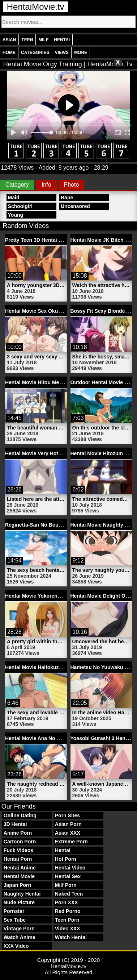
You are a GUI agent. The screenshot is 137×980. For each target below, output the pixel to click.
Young (16, 215)
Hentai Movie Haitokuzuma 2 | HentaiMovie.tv (59, 667)
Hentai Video (70, 868)
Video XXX (68, 929)
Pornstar (14, 911)
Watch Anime (20, 937)
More (81, 53)
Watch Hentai (71, 937)
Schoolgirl (20, 206)
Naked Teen (69, 894)
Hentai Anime (20, 868)
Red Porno (68, 911)
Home (9, 53)
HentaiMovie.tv (36, 7)
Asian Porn (68, 824)
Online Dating (20, 815)
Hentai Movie (19, 876)
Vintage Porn (19, 929)
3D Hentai (15, 824)
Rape (67, 198)
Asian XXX (68, 833)
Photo (72, 185)
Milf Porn (66, 885)
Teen (27, 40)
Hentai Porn (18, 859)
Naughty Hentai (22, 894)
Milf (43, 40)
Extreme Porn (71, 842)
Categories (35, 53)
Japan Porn (17, 885)
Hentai (62, 40)
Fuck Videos (18, 850)
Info (46, 185)
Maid (14, 198)
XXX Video (16, 946)
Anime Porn (18, 833)
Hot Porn (66, 859)
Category (17, 185)
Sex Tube (15, 920)
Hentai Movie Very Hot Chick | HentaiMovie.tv (59, 453)
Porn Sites (67, 815)
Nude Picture (19, 902)
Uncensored (75, 206)
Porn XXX (67, 902)
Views (62, 53)
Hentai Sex (68, 876)
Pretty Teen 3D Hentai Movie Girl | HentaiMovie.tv (64, 240)
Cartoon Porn (20, 842)
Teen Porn (67, 920)
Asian (9, 40)
